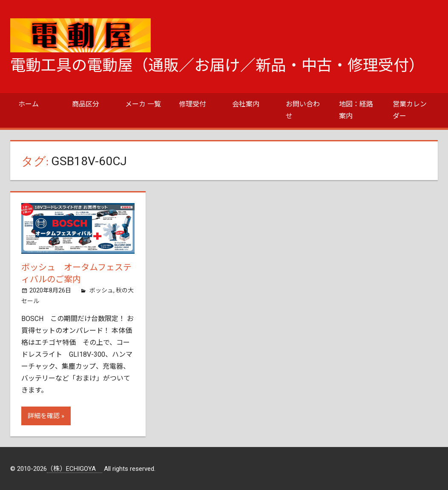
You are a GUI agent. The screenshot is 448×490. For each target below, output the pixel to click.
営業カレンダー (410, 110)
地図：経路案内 (356, 110)
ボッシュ (101, 290)
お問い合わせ (303, 110)
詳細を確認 (44, 416)
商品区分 (86, 104)
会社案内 (246, 104)
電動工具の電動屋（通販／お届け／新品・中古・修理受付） (217, 66)
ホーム (29, 104)
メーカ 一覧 (143, 104)
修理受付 (192, 104)
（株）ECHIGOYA (75, 469)
